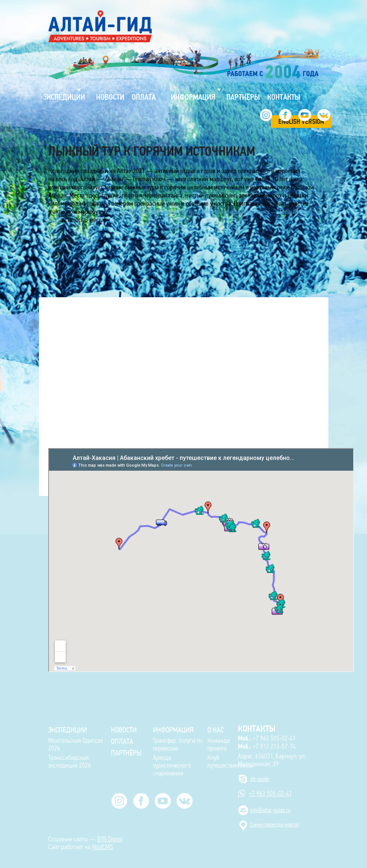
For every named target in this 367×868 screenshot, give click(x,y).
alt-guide (260, 779)
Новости (124, 730)
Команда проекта (219, 745)
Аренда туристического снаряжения (172, 766)
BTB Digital (110, 839)
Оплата (122, 741)
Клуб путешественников (230, 762)
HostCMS (102, 847)
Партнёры (126, 753)
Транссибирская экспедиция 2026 (70, 762)
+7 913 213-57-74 (267, 746)
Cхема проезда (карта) (275, 824)
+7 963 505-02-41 (267, 738)
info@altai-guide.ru (270, 810)
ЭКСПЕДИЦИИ (68, 730)
